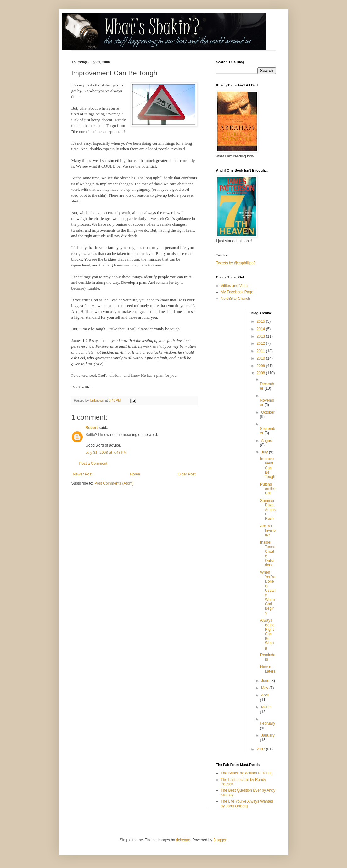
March (266, 707)
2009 (261, 366)
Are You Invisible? (268, 531)
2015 (261, 321)
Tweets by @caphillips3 (236, 263)
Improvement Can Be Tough (268, 468)
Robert (92, 428)
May (265, 688)
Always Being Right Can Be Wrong (267, 634)
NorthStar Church (235, 299)
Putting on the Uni (268, 489)
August (267, 441)
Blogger (220, 840)
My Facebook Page (237, 292)
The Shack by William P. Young (247, 773)
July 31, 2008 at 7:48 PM (106, 453)
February (267, 723)
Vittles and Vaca (234, 286)
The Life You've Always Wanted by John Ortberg (247, 804)
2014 (261, 329)
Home (135, 474)
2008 (261, 373)
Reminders (268, 657)
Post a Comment (93, 464)
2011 (261, 351)
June (266, 681)
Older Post (187, 474)
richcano (183, 840)
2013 (261, 336)
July (265, 452)
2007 (261, 749)
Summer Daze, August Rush (268, 510)
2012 (261, 343)
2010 (261, 358)
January (268, 735)
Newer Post (83, 474)
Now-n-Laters (268, 669)
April (265, 695)
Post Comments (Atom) (114, 483)
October (268, 412)
